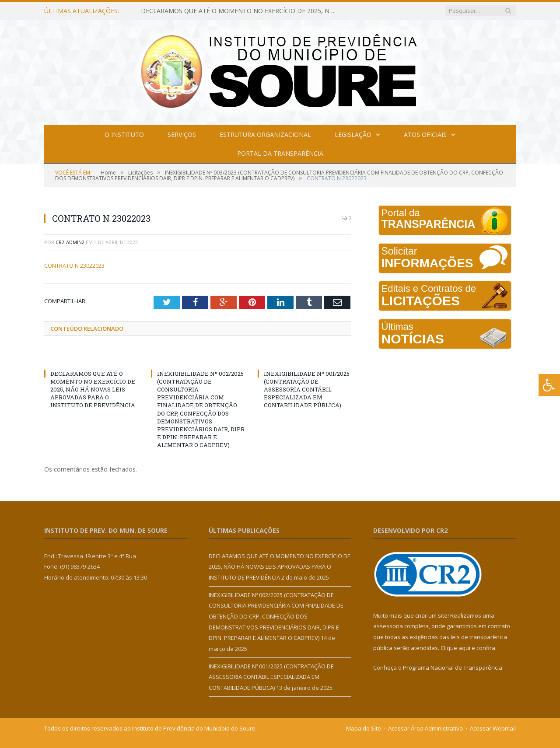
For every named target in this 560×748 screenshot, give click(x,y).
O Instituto (124, 135)
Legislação (353, 135)
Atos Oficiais (425, 135)
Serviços (182, 135)
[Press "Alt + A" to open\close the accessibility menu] (549, 385)
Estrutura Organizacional (265, 135)
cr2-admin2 (70, 242)
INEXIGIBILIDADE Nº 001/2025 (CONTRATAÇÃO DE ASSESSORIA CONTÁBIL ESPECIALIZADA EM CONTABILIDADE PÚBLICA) (307, 390)
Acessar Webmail (493, 728)
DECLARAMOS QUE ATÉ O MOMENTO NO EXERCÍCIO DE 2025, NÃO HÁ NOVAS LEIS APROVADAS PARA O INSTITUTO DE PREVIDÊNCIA (241, 11)
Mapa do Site (364, 728)
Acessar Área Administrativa (425, 728)
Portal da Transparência (280, 153)
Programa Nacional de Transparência (453, 668)
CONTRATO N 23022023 (74, 266)
